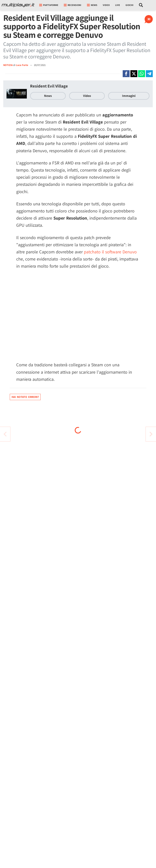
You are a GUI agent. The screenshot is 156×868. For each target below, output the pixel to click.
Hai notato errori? (25, 397)
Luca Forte (22, 65)
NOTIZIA (8, 65)
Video (106, 5)
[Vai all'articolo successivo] (5, 434)
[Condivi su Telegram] (149, 74)
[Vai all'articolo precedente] (151, 434)
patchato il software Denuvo (110, 252)
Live (118, 5)
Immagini (129, 96)
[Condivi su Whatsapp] (142, 74)
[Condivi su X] (134, 74)
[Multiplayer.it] (18, 5)
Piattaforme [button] (49, 5)
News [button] (92, 5)
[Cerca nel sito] (141, 5)
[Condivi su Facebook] (126, 74)
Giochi (129, 5)
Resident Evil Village (49, 86)
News (48, 96)
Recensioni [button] (73, 5)
